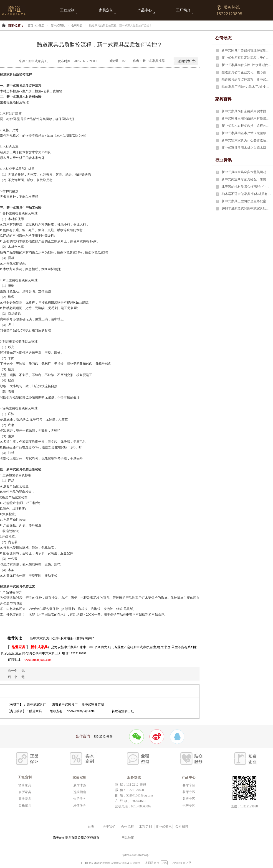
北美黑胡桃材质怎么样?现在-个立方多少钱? (246, 187)
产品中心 (145, 10)
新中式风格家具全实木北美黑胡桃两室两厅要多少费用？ (246, 172)
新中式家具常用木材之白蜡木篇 (244, 148)
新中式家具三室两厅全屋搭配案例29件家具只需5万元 (246, 201)
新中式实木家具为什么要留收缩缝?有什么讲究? (246, 140)
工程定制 (67, 10)
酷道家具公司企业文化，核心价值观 (246, 72)
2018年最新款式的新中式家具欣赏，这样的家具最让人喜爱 (246, 209)
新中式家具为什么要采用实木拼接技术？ (246, 111)
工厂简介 (183, 10)
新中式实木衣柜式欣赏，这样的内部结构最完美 (246, 126)
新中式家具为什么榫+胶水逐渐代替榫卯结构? (246, 65)
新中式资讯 (58, 26)
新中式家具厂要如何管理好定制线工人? (246, 50)
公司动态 (77, 26)
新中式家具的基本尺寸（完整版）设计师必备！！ (246, 133)
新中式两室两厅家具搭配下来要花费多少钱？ (246, 179)
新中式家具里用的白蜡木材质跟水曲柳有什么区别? (246, 119)
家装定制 (106, 10)
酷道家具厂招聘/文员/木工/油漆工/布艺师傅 (246, 87)
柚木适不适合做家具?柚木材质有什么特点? (246, 194)
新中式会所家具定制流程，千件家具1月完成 (246, 58)
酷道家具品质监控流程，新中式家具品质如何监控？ (246, 80)
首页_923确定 (36, 26)
